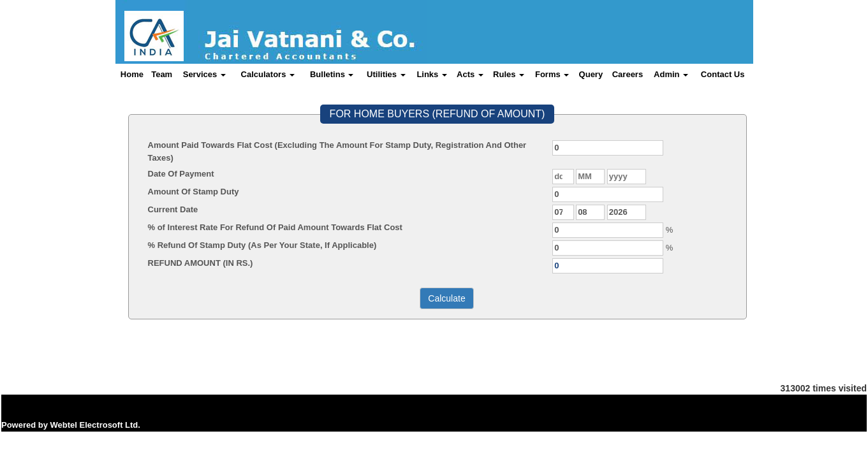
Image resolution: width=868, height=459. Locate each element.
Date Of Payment (181, 174)
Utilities (386, 74)
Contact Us (723, 74)
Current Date (173, 209)
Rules (509, 74)
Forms (552, 74)
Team (162, 74)
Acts (470, 74)
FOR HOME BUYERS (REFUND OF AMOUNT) (438, 114)
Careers (628, 74)
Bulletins (332, 74)
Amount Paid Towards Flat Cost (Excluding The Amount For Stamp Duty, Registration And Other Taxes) (337, 151)
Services (204, 74)
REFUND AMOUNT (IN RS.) (201, 263)
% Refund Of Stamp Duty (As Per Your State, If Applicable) (262, 245)
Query (591, 74)
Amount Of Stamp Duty (194, 192)
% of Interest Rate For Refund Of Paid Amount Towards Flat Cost (275, 227)
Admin (671, 74)
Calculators (268, 74)
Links (432, 74)
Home (132, 74)
